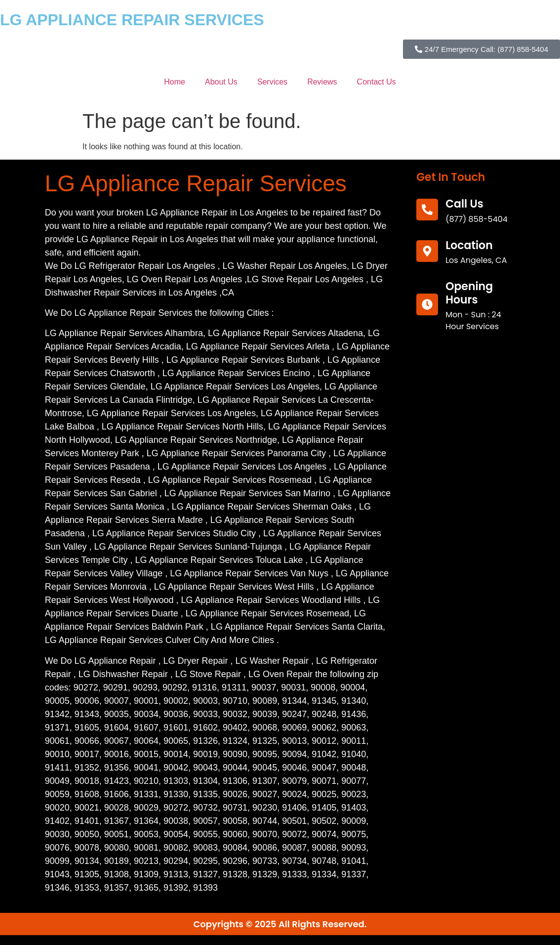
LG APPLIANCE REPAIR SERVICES (132, 20)
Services (272, 82)
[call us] (427, 210)
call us (464, 204)
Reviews (322, 82)
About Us (221, 82)
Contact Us (377, 82)
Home (175, 82)
